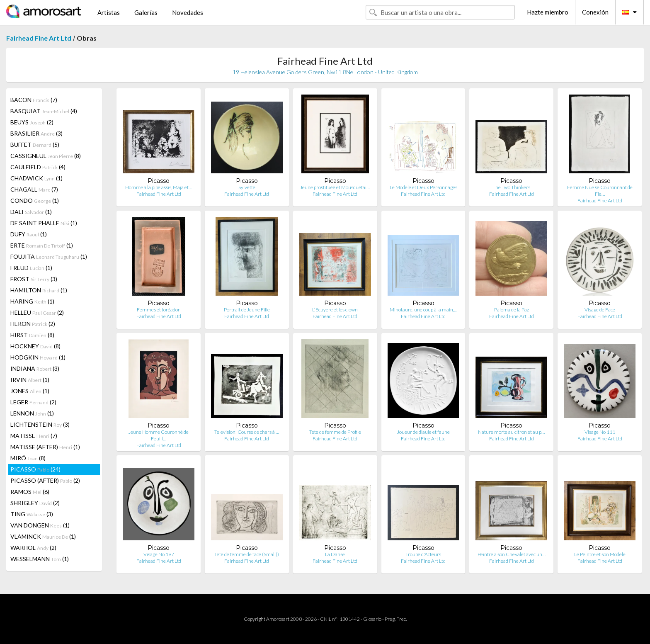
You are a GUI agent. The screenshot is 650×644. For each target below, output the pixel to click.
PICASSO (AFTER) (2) (45, 480)
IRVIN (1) (30, 380)
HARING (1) (32, 301)
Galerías (146, 12)
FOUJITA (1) (49, 256)
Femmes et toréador (159, 310)
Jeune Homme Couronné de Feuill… (159, 435)
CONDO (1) (35, 200)
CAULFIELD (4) (38, 167)
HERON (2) (33, 324)
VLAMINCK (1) (43, 536)
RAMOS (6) (30, 492)
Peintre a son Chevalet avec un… (512, 554)
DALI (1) (31, 212)
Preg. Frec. (396, 619)
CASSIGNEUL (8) (46, 156)
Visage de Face (600, 310)
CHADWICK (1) (36, 178)
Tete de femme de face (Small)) (247, 554)
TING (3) (32, 514)
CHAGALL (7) (34, 189)
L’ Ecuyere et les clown (335, 310)
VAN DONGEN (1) (40, 525)
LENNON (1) (32, 413)
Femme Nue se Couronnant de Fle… (600, 191)
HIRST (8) (32, 335)
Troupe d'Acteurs (423, 554)
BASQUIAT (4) (44, 111)
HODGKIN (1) (38, 357)
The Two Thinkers (511, 187)
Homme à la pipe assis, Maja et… (159, 187)
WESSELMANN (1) (40, 559)
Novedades (188, 12)
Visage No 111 (600, 432)
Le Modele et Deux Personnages (423, 187)
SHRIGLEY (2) (35, 503)
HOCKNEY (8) (35, 346)
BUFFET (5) (35, 145)
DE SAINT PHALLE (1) (44, 223)
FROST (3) (34, 279)
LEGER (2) (33, 402)
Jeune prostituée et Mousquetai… (335, 187)
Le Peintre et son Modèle (600, 554)
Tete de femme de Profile (335, 432)
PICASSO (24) (35, 469)
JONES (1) (30, 391)
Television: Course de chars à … (247, 432)
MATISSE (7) (34, 436)
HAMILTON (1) (39, 290)
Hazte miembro (548, 12)
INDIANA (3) (35, 368)
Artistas (109, 12)
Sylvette (247, 187)
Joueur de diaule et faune (423, 432)
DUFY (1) (29, 234)
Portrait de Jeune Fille (247, 310)
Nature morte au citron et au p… (511, 432)
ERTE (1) (42, 245)
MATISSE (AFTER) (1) (45, 447)
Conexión (595, 12)
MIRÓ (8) (28, 458)
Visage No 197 (159, 554)
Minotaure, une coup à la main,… (423, 310)
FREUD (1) (31, 268)
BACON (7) (34, 100)
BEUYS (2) (32, 122)
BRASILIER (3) (36, 133)
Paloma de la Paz (512, 310)
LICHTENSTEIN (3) (40, 424)
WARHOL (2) (33, 548)
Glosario (372, 619)
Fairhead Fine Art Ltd (39, 38)
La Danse (335, 554)
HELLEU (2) (37, 312)
